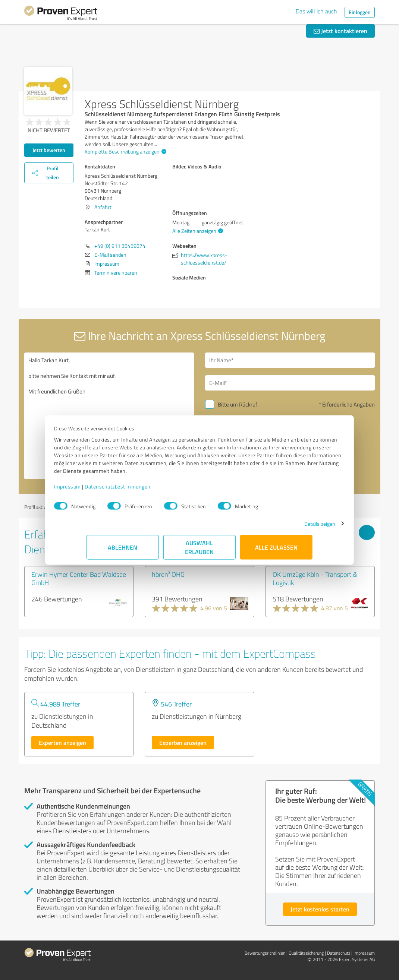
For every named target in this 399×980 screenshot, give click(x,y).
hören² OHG (168, 574)
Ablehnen (123, 551)
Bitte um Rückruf (238, 404)
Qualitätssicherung (306, 953)
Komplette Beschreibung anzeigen (125, 151)
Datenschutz (339, 953)
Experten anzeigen (62, 742)
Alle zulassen (276, 551)
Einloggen (360, 12)
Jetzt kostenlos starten (320, 909)
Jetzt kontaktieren (340, 31)
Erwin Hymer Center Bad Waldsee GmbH (79, 578)
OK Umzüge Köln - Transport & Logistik (315, 578)
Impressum (100, 490)
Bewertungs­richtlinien (265, 953)
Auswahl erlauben (200, 551)
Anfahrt (103, 207)
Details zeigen (287, 527)
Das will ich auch (316, 11)
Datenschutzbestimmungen (150, 490)
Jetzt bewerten (49, 150)
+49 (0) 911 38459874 (120, 246)
